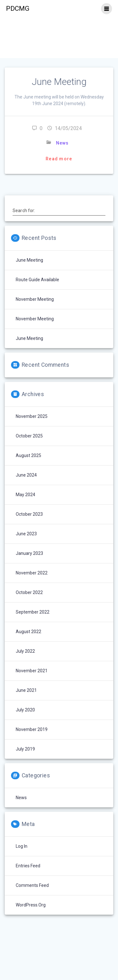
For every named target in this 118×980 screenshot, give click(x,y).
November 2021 (32, 671)
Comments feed (32, 885)
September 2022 (33, 612)
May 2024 (25, 495)
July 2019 (25, 749)
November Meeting (35, 299)
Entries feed (28, 866)
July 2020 (25, 710)
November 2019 (32, 729)
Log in (22, 846)
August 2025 (28, 455)
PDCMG (18, 9)
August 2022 (28, 632)
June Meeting (59, 82)
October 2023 (29, 514)
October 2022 (29, 592)
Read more (59, 159)
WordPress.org (31, 905)
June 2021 (26, 690)
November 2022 (32, 573)
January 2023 (29, 553)
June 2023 (26, 534)
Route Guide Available (37, 280)
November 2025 (32, 416)
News (62, 143)
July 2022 (25, 651)
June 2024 (26, 475)
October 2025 (29, 436)
